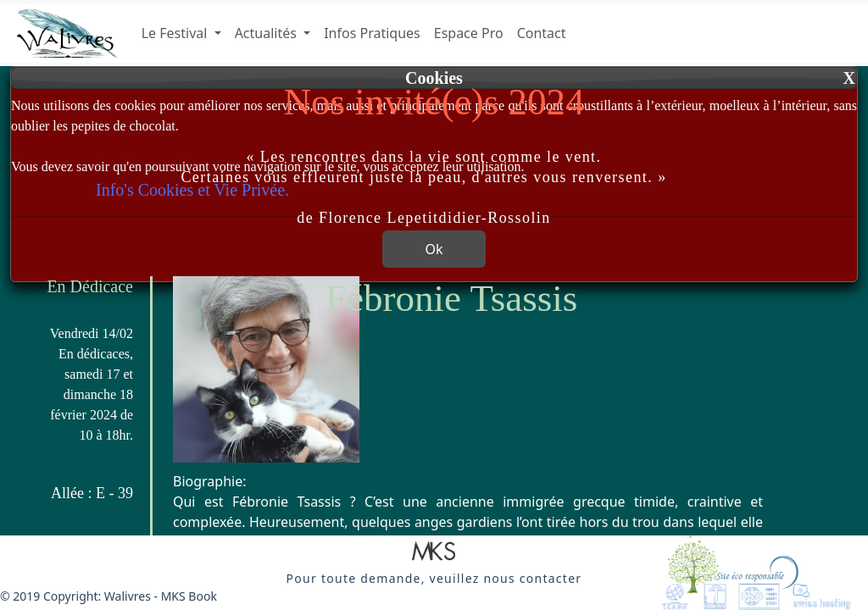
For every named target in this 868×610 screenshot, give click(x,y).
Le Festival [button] (176, 33)
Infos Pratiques (372, 33)
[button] (434, 552)
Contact (542, 33)
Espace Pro (469, 33)
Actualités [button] (267, 33)
